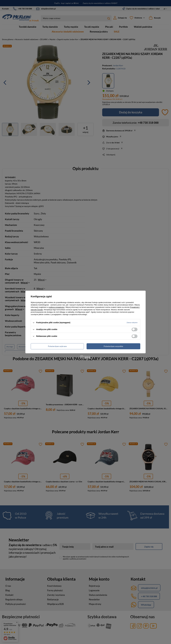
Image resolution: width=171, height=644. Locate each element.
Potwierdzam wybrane (57, 346)
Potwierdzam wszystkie (113, 346)
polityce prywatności (57, 307)
